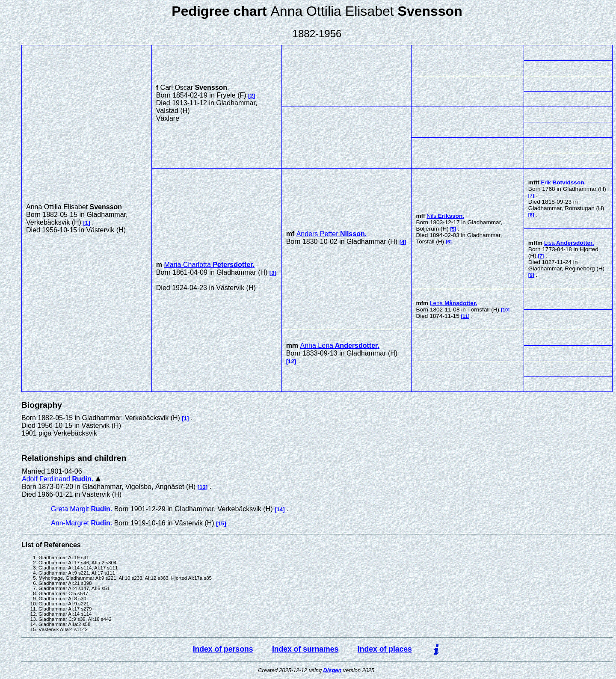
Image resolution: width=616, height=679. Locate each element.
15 (221, 523)
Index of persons (223, 649)
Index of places (385, 649)
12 (291, 361)
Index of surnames (305, 649)
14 (280, 509)
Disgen (333, 670)
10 (505, 310)
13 (203, 487)
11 (465, 316)
